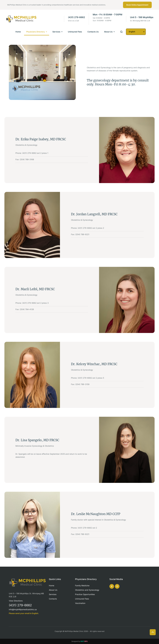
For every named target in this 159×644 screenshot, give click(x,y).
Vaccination (80, 603)
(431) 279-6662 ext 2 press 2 (91, 228)
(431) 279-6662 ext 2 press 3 (35, 303)
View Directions (16, 601)
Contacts (53, 599)
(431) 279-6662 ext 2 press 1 (35, 153)
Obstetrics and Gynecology (87, 590)
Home (52, 586)
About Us (53, 590)
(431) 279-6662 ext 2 (87, 528)
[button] (137, 5)
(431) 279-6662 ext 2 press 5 (91, 378)
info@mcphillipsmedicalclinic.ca (23, 610)
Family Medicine (82, 586)
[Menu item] (18, 32)
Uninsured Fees (82, 599)
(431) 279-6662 (76, 17)
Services (53, 594)
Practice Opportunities (85, 594)
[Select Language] (136, 32)
